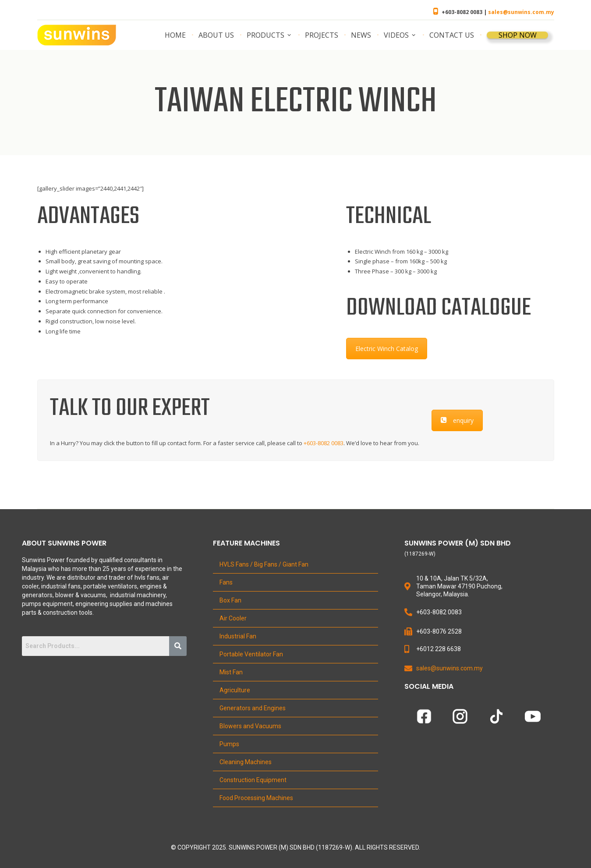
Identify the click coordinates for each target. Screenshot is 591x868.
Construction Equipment (253, 780)
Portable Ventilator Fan (251, 654)
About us (216, 35)
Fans (226, 582)
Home (175, 35)
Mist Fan (231, 672)
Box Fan (230, 600)
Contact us (452, 35)
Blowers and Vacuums (250, 726)
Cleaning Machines (246, 762)
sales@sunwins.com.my (521, 12)
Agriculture (235, 690)
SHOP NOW (518, 35)
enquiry (457, 420)
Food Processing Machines (256, 798)
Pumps (229, 744)
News (361, 35)
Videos (396, 35)
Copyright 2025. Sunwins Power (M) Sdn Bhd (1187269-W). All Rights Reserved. (299, 847)
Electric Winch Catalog (387, 349)
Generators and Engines (253, 708)
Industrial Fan (238, 636)
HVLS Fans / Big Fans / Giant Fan (264, 564)
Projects (322, 35)
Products (265, 35)
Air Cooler (233, 618)
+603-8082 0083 (324, 443)
